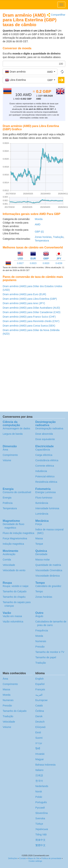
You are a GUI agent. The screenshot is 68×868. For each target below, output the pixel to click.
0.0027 (20, 263)
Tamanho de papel (46, 657)
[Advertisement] (34, 374)
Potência (8, 503)
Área (5, 450)
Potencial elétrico (45, 476)
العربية (39, 695)
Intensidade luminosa (47, 508)
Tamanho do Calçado (15, 591)
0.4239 (59, 263)
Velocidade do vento (14, 570)
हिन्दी (38, 749)
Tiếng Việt (41, 835)
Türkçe (39, 824)
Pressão (40, 647)
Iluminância (42, 503)
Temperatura (42, 241)
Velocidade (9, 565)
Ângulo (39, 616)
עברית (39, 743)
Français (40, 689)
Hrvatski (40, 754)
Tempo (39, 591)
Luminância (42, 514)
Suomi (39, 738)
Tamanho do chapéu (14, 597)
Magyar (40, 759)
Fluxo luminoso (44, 498)
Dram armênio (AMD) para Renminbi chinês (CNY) (31, 321)
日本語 (39, 775)
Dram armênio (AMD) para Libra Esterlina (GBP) (30, 299)
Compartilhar (56, 15)
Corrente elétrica (45, 466)
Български (41, 700)
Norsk (39, 792)
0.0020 (46, 263)
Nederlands (42, 786)
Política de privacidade (51, 858)
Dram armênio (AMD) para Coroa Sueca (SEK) (29, 326)
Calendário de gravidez (48, 586)
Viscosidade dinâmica (48, 576)
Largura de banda (13, 434)
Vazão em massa (12, 616)
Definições (13, 858)
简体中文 (40, 840)
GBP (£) (39, 232)
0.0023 (33, 263)
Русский (40, 808)
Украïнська (42, 829)
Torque (39, 544)
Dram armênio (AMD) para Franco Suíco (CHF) (29, 317)
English (40, 679)
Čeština (40, 711)
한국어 (39, 781)
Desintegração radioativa (49, 428)
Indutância (41, 471)
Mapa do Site (34, 858)
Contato (23, 858)
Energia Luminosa (46, 492)
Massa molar (43, 560)
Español (40, 684)
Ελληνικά (40, 727)
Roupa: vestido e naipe (16, 586)
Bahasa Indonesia (46, 765)
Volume (7, 460)
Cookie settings (35, 861)
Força (39, 524)
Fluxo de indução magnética (18, 533)
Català (39, 706)
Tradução (58, 237)
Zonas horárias (43, 237)
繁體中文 (40, 845)
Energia (7, 498)
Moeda (39, 219)
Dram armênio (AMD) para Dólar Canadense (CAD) (32, 312)
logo (34, 5)
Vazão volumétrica (13, 622)
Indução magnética (13, 544)
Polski (39, 797)
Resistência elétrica (46, 482)
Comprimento (10, 455)
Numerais (41, 641)
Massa (39, 538)
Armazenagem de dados (16, 428)
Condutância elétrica (47, 460)
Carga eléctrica (44, 455)
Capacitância (43, 450)
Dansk (39, 716)
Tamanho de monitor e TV (50, 652)
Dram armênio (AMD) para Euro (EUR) (24, 294)
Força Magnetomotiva (15, 538)
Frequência (42, 630)
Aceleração (9, 554)
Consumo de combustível (17, 492)
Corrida (7, 560)
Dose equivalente (45, 439)
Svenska (40, 818)
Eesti (38, 732)
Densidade (41, 554)
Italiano (39, 770)
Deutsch (40, 722)
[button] (30, 72)
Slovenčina (42, 813)
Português (41, 802)
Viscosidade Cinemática (49, 570)
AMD (38, 224)
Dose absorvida (44, 434)
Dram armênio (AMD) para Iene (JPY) (24, 303)
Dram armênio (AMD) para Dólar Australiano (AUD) (31, 308)
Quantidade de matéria (48, 565)
